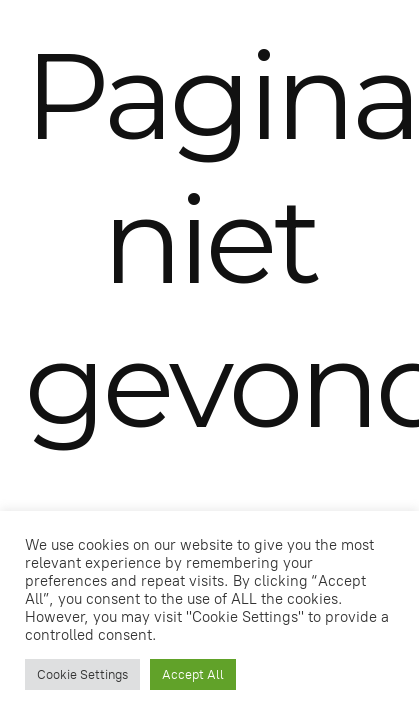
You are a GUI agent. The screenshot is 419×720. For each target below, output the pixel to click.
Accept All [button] (193, 674)
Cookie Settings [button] (82, 674)
